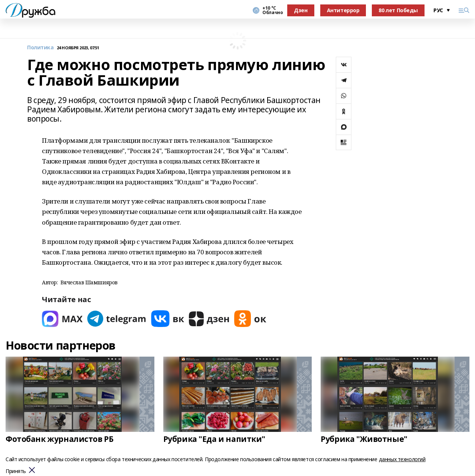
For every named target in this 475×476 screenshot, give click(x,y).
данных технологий (402, 459)
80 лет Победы (398, 10)
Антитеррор (343, 10)
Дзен (301, 10)
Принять (16, 471)
